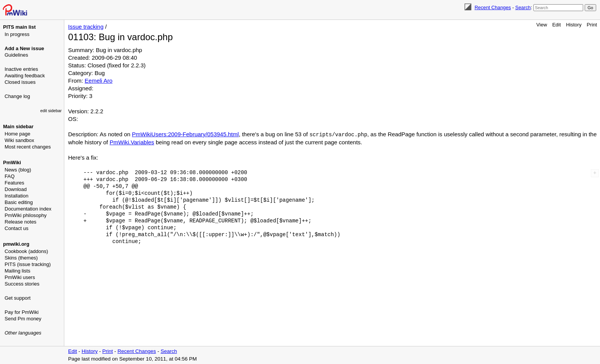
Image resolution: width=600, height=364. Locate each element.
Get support (18, 298)
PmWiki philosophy (26, 215)
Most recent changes (28, 147)
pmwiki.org (16, 244)
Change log (17, 96)
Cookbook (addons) (26, 251)
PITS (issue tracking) (28, 264)
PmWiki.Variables (132, 142)
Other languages (23, 333)
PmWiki (12, 162)
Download (16, 189)
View (542, 25)
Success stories (22, 284)
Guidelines (16, 55)
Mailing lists (17, 271)
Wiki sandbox (19, 140)
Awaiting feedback (25, 76)
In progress (17, 34)
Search (523, 7)
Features (14, 183)
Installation (16, 196)
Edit (556, 25)
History (574, 25)
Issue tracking (86, 27)
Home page (17, 134)
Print (592, 25)
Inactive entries (21, 69)
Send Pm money (23, 319)
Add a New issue (24, 48)
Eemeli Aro (99, 81)
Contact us (16, 228)
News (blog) (18, 170)
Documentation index (28, 209)
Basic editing (19, 202)
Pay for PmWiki (22, 312)
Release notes (20, 222)
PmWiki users (20, 277)
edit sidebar (51, 111)
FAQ (10, 176)
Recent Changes (493, 7)
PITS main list (19, 27)
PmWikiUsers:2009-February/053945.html (185, 134)
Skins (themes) (21, 258)
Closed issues (20, 82)
